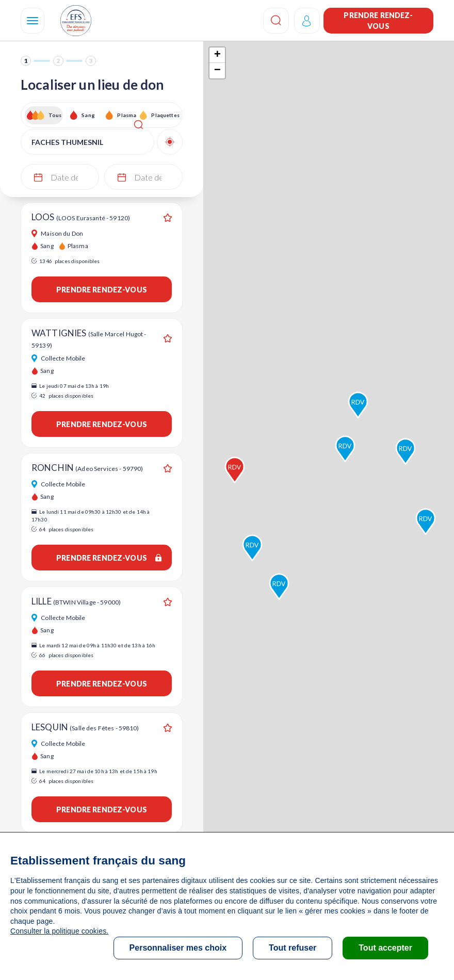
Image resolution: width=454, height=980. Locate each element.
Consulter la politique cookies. (59, 931)
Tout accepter (385, 948)
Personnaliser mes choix (178, 948)
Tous (55, 115)
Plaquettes (165, 115)
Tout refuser (293, 948)
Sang (88, 115)
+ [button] (217, 55)
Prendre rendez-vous (378, 21)
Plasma (127, 115)
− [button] (217, 71)
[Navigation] (33, 21)
